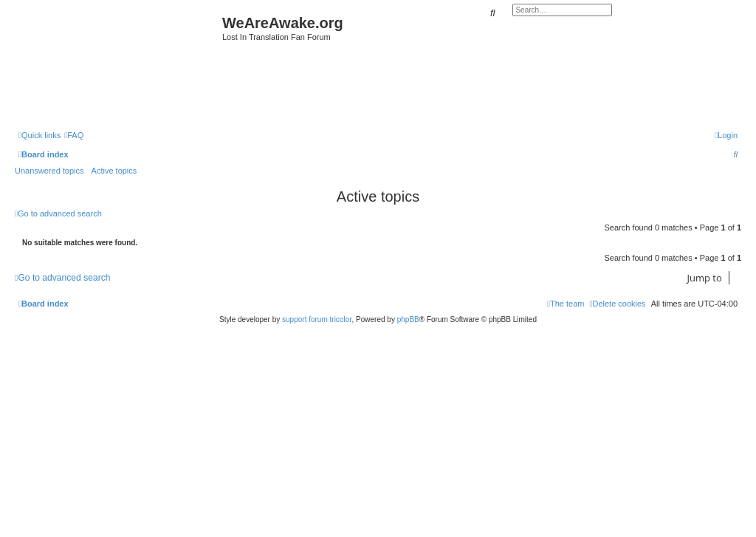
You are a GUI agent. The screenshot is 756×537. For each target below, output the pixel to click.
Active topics (114, 171)
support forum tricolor (317, 319)
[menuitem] (74, 135)
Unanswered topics (49, 171)
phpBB (408, 319)
